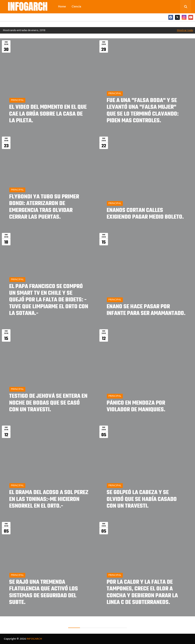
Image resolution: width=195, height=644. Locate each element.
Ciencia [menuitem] (76, 7)
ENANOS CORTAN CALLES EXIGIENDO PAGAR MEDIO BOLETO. (145, 214)
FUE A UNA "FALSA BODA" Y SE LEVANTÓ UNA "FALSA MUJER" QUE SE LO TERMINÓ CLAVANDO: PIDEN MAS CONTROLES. (143, 111)
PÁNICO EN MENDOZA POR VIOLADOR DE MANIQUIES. (136, 407)
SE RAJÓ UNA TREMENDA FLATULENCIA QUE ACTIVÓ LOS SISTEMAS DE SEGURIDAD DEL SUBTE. (44, 592)
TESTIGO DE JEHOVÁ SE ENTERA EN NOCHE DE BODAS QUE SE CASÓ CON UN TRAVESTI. (48, 403)
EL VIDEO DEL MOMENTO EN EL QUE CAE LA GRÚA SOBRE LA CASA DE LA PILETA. (48, 114)
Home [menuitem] (62, 7)
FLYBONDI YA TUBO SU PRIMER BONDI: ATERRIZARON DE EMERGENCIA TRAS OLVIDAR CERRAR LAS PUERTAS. (44, 207)
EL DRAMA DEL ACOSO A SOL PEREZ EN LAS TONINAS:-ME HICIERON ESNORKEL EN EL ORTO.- (49, 499)
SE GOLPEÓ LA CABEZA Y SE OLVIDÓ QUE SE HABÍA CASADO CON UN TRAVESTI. (142, 499)
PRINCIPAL (17, 100)
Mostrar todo (185, 30)
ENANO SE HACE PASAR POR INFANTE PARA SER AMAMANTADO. (146, 310)
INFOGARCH (34, 639)
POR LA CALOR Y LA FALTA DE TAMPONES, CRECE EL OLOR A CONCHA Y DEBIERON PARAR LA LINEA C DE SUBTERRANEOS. (142, 592)
